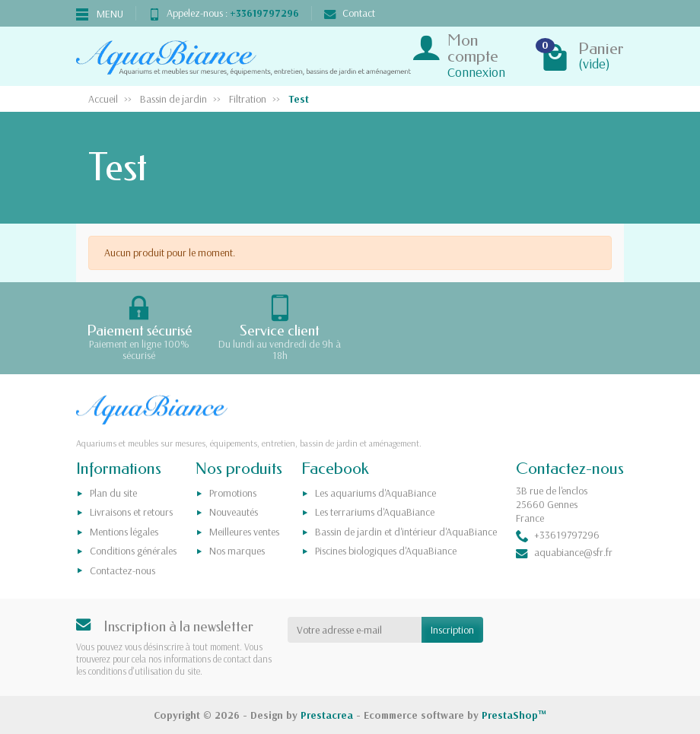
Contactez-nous (123, 570)
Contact (350, 13)
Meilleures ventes (244, 532)
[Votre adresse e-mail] (355, 630)
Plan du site (113, 493)
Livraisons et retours (131, 512)
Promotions (233, 493)
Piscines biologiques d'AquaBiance (386, 551)
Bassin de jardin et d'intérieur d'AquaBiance (406, 532)
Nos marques (237, 551)
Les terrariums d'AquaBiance (375, 512)
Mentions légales (124, 532)
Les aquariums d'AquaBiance (375, 493)
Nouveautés (234, 512)
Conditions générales (133, 551)
